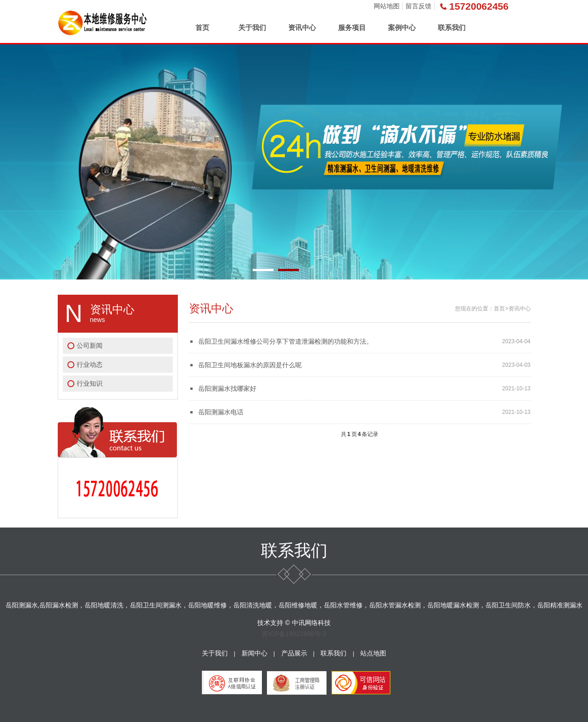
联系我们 (452, 27)
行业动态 (90, 364)
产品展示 (294, 653)
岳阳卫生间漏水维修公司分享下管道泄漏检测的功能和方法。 (285, 341)
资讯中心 (302, 27)
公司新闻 (90, 346)
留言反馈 (418, 6)
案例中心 (402, 27)
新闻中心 (255, 653)
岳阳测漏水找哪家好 (227, 388)
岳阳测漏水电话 (221, 412)
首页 (202, 27)
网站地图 (387, 6)
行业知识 (90, 383)
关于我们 (252, 27)
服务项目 (352, 27)
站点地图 (373, 653)
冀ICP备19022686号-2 (294, 634)
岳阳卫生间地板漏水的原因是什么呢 (250, 365)
